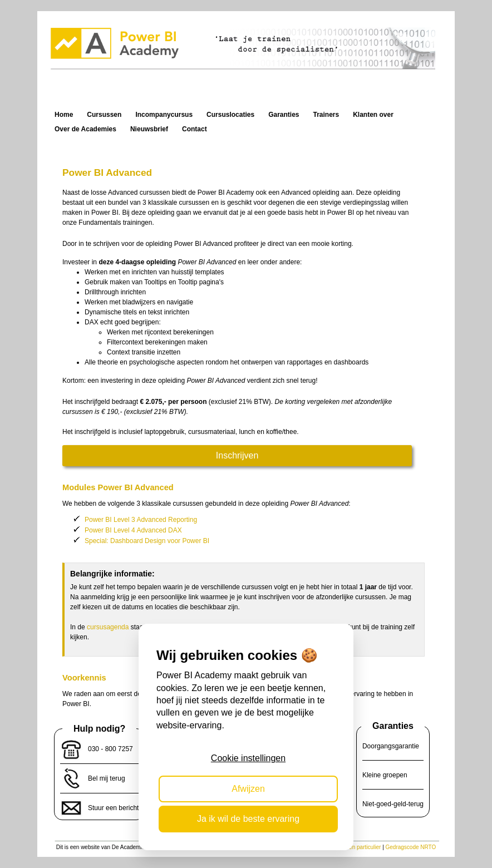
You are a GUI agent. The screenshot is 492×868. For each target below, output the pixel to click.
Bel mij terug (107, 778)
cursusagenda (108, 627)
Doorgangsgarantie (391, 746)
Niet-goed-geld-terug (393, 804)
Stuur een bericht (113, 808)
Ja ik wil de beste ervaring (248, 819)
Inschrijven (237, 455)
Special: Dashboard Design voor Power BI (147, 541)
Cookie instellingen (248, 758)
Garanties (393, 726)
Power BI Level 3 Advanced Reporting (141, 520)
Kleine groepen (385, 775)
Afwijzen (248, 789)
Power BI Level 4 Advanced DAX (133, 530)
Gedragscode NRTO (411, 847)
